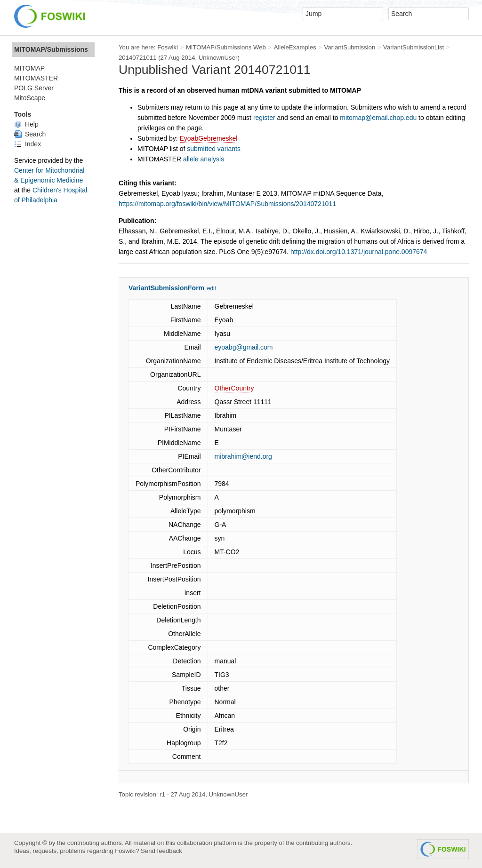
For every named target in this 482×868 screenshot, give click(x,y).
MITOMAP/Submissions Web (226, 47)
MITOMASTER (36, 78)
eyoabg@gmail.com (244, 347)
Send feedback (161, 851)
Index (28, 144)
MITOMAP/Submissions (51, 49)
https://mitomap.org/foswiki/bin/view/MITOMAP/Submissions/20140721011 (227, 204)
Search (30, 134)
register (264, 118)
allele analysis (204, 159)
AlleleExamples (295, 47)
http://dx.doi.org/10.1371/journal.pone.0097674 (359, 252)
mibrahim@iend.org (243, 456)
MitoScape (30, 98)
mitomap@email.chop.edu (378, 118)
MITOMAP (29, 68)
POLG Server (34, 88)
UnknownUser (218, 58)
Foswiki (168, 47)
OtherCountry (234, 388)
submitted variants (214, 149)
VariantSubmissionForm (166, 288)
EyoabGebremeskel (209, 138)
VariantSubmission (349, 47)
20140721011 (138, 58)
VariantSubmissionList (414, 47)
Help (26, 124)
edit (212, 288)
